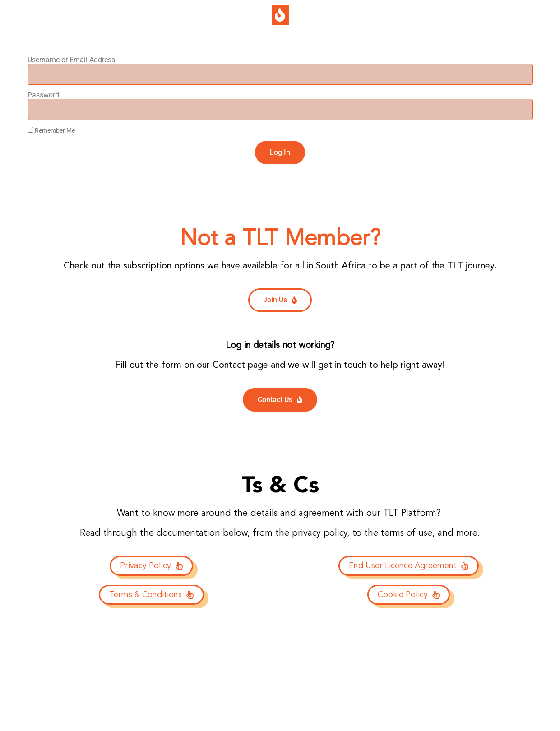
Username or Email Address (71, 60)
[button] (280, 15)
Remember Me (51, 130)
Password (43, 95)
